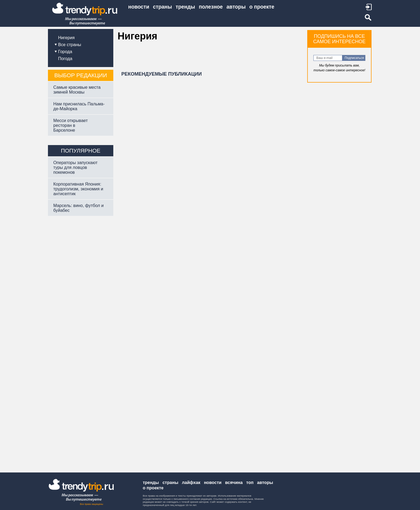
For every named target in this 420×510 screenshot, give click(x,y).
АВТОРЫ (236, 7)
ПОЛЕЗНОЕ (211, 7)
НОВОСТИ (139, 7)
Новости (213, 482)
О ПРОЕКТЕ (262, 7)
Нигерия (66, 38)
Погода (65, 58)
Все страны (70, 45)
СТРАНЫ (162, 7)
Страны (170, 482)
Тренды (151, 482)
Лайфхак (191, 482)
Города (65, 51)
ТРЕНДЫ (185, 7)
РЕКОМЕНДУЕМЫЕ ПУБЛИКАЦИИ (162, 74)
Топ (250, 482)
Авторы (265, 482)
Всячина (234, 482)
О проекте (153, 488)
